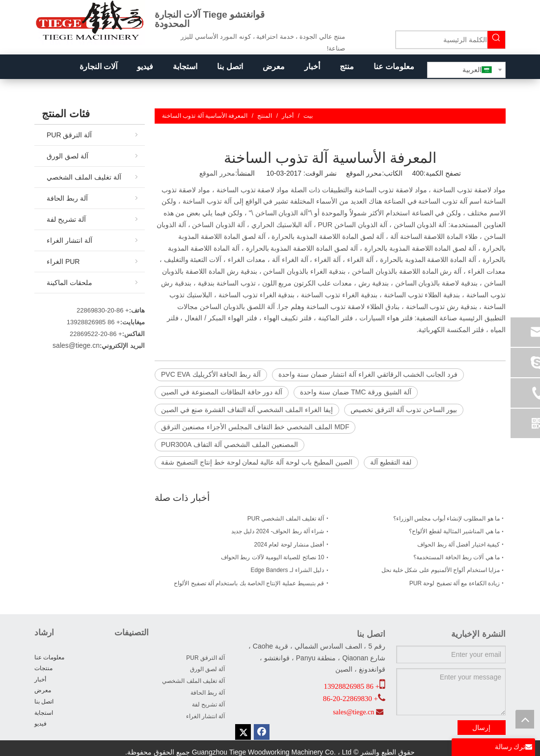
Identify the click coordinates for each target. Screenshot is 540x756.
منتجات (43, 668)
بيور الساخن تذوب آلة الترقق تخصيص (404, 410)
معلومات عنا (49, 657)
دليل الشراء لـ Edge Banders (287, 570)
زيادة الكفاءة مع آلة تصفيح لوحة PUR (455, 583)
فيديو (40, 724)
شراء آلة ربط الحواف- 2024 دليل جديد (278, 531)
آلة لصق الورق (67, 156)
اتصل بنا (44, 702)
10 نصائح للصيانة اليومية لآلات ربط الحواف (272, 557)
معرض (43, 690)
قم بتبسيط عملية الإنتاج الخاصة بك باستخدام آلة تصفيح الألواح (249, 583)
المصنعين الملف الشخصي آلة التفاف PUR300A (229, 444)
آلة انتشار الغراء (69, 240)
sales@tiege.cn (76, 345)
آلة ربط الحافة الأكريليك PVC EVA (211, 374)
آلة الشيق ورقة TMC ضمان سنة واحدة (356, 392)
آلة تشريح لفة (66, 219)
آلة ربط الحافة (67, 198)
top (525, 719)
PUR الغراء (63, 261)
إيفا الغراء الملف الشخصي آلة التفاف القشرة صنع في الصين (247, 410)
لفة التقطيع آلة (391, 462)
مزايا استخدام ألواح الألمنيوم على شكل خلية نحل (441, 570)
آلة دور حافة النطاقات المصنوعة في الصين (222, 392)
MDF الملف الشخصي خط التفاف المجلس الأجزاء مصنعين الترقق (255, 427)
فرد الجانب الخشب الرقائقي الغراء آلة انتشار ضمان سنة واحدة (368, 374)
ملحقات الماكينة (69, 283)
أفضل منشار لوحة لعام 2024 (289, 545)
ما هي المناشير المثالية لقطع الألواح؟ (454, 531)
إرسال (481, 728)
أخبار (40, 679)
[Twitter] (243, 732)
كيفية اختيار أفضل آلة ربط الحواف (459, 545)
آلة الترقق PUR (69, 135)
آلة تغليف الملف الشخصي (84, 177)
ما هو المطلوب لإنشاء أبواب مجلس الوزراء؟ (446, 519)
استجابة (44, 713)
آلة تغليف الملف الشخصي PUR (286, 519)
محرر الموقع (217, 173)
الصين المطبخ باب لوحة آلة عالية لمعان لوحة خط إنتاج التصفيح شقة (257, 462)
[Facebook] (262, 732)
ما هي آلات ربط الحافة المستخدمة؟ (457, 557)
